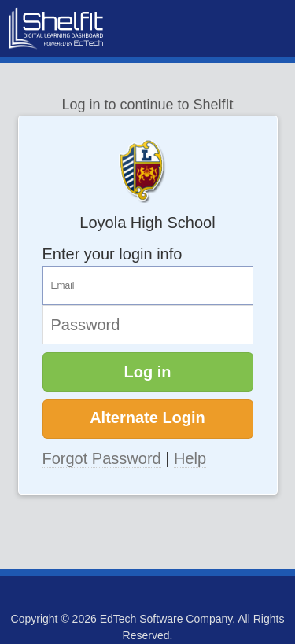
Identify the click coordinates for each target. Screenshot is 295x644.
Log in (148, 372)
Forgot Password (102, 458)
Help (190, 458)
